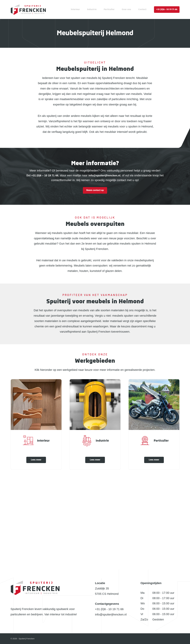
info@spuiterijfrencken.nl (111, 614)
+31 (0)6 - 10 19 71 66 (167, 9)
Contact (142, 9)
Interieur (75, 9)
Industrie (92, 9)
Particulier (109, 9)
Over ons (126, 9)
